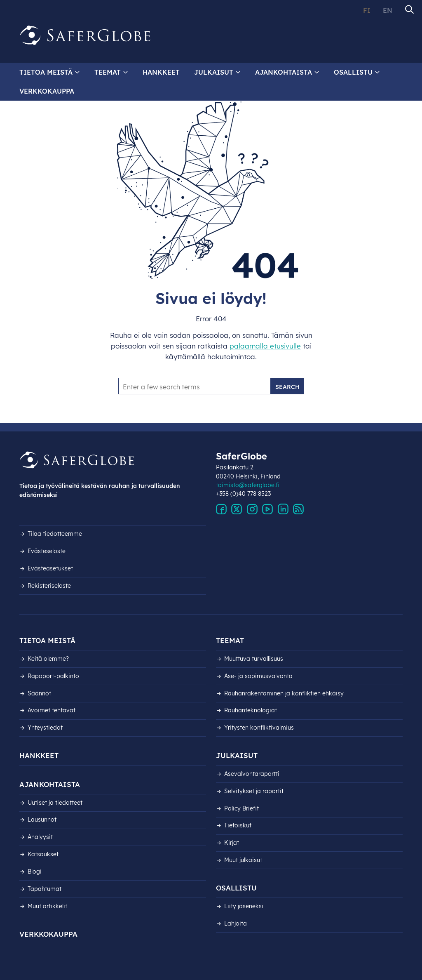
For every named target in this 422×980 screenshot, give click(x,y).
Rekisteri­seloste (49, 586)
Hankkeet (161, 72)
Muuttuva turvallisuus (254, 659)
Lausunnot (42, 820)
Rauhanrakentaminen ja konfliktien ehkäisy (284, 693)
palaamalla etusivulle (265, 346)
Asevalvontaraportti (252, 774)
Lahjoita (236, 923)
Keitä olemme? (48, 659)
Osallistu (353, 72)
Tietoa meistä (46, 72)
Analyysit (40, 837)
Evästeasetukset (50, 568)
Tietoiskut (238, 825)
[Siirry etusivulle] (85, 35)
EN (388, 10)
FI (367, 10)
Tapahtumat (45, 889)
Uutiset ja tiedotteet (55, 803)
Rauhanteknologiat (251, 710)
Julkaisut (214, 72)
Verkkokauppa (47, 91)
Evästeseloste (47, 551)
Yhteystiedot (45, 728)
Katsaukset (43, 854)
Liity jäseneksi (244, 906)
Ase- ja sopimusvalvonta (258, 676)
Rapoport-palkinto (53, 676)
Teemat (108, 72)
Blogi (35, 872)
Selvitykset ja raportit (254, 791)
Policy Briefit (241, 808)
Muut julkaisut (243, 860)
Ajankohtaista (284, 72)
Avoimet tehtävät (52, 710)
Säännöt (39, 693)
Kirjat (232, 843)
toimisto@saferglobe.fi (248, 485)
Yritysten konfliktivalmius (259, 728)
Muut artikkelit (47, 906)
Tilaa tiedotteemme (55, 534)
